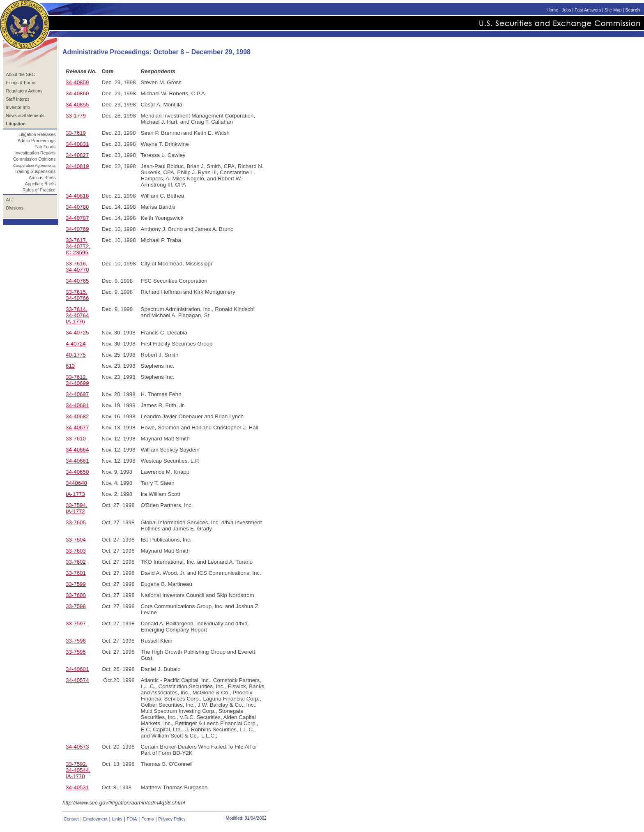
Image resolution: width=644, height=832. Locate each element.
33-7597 (76, 623)
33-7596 (76, 641)
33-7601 (76, 573)
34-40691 (77, 405)
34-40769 (77, 229)
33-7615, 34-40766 (77, 295)
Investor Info (18, 107)
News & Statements (25, 115)
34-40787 (77, 218)
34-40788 (77, 207)
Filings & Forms (21, 83)
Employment (95, 819)
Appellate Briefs (40, 184)
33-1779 (76, 116)
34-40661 (77, 461)
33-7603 (76, 551)
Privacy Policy (172, 819)
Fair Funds (45, 147)
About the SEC (20, 74)
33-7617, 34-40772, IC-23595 (78, 246)
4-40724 (76, 344)
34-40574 (77, 680)
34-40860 (77, 93)
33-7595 (76, 652)
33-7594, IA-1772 (77, 508)
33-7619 (76, 133)
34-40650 (77, 472)
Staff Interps (17, 99)
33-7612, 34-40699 (77, 380)
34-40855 (77, 105)
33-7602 (76, 562)
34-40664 (77, 450)
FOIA (132, 819)
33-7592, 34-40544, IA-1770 (78, 770)
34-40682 (77, 416)
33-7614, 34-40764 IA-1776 (77, 315)
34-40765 (77, 281)
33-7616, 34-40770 (77, 267)
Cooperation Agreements (34, 166)
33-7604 (76, 540)
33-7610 (76, 439)
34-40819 (77, 166)
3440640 (76, 483)
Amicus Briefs (42, 177)
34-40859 (77, 82)
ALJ (9, 200)
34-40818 (77, 196)
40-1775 (76, 355)
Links (117, 819)
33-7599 (76, 584)
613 (70, 366)
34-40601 (77, 669)
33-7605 (76, 522)
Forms (147, 819)
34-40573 (77, 747)
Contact (71, 819)
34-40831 (77, 144)
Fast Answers (588, 10)
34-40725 (77, 333)
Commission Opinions (34, 159)
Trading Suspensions (35, 171)
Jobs (567, 10)
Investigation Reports (35, 153)
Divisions (15, 208)
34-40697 (77, 394)
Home (552, 10)
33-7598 (76, 606)
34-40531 (77, 787)
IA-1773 (75, 494)
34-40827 (77, 155)
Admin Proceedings (37, 141)
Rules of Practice (39, 190)
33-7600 (76, 595)
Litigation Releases (37, 134)
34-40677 (77, 428)
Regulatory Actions (24, 91)
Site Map (613, 10)
